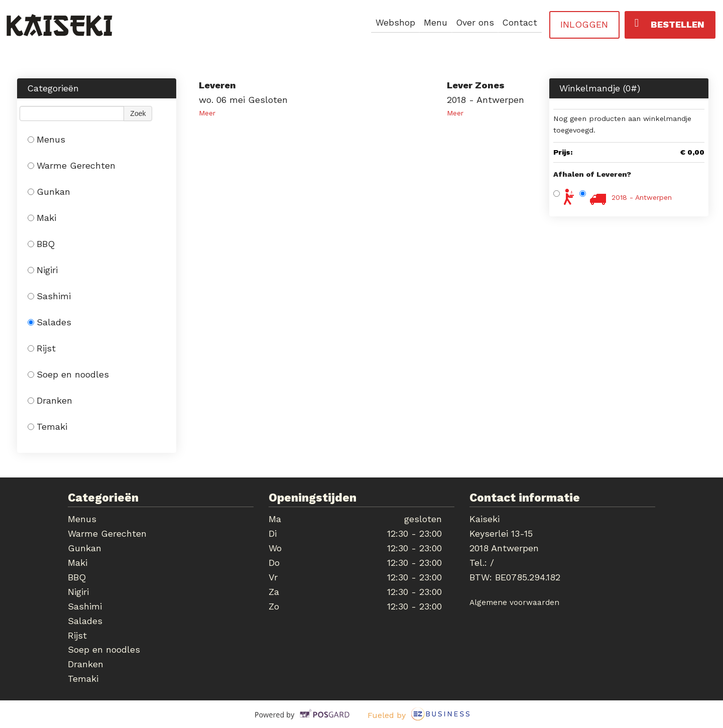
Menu (434, 23)
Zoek (138, 113)
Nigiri (43, 270)
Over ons (474, 23)
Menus (46, 139)
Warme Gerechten (72, 165)
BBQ (41, 244)
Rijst (42, 348)
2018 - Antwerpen (642, 197)
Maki (42, 218)
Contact (520, 23)
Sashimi (49, 296)
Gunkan (49, 192)
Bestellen (670, 24)
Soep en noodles (68, 374)
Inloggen (584, 24)
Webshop (393, 23)
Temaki (47, 427)
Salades (49, 322)
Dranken (50, 400)
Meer (207, 113)
